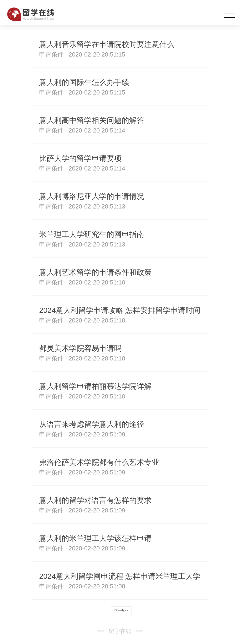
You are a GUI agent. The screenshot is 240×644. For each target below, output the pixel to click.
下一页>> (121, 611)
